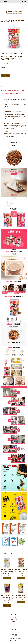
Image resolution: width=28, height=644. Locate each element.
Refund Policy (14, 621)
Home (2, 20)
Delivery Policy (14, 619)
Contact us (14, 617)
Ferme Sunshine (9, 87)
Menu (5, 2)
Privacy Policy (18, 641)
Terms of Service (10, 641)
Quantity (3, 67)
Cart (24, 2)
